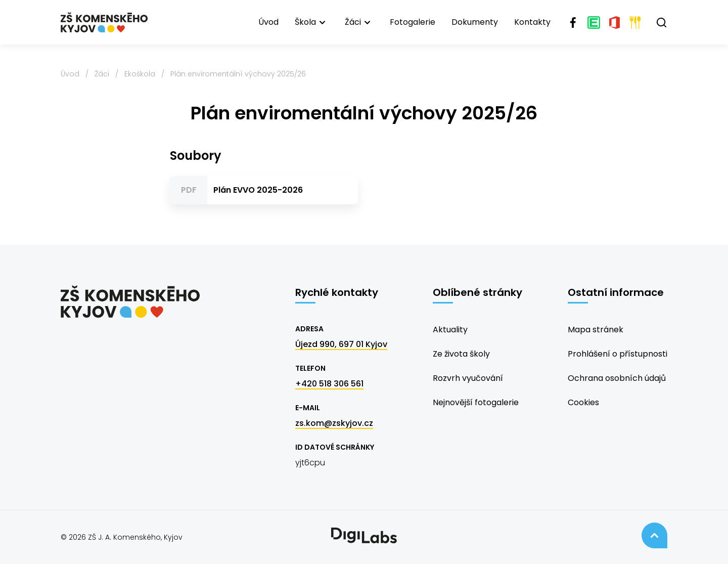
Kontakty (532, 22)
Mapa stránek (596, 330)
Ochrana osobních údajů (617, 378)
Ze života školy (461, 354)
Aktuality (450, 330)
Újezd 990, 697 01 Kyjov (341, 344)
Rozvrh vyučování (468, 378)
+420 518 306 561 (329, 384)
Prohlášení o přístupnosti (618, 354)
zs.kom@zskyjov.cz (334, 423)
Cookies (583, 402)
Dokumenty (475, 22)
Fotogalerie (413, 22)
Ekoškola (140, 74)
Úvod (268, 22)
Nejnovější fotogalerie (476, 402)
